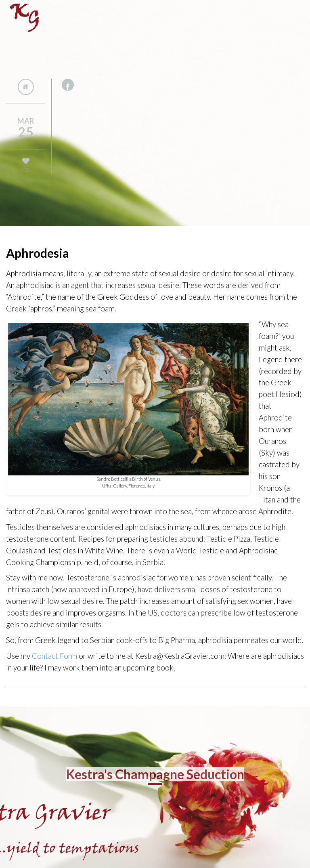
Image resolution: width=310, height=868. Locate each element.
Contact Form (54, 656)
